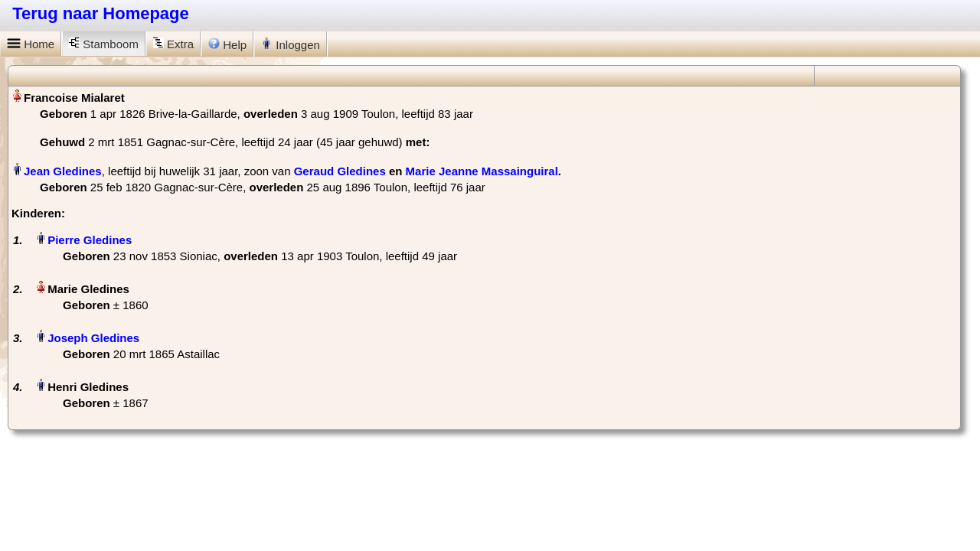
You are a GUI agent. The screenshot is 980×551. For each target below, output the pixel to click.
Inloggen (291, 44)
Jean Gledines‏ (63, 171)
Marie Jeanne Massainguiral (482, 171)
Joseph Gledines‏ (93, 338)
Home (31, 44)
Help (227, 44)
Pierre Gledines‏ (90, 240)
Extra (173, 44)
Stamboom (104, 44)
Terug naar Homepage (101, 13)
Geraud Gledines (340, 171)
